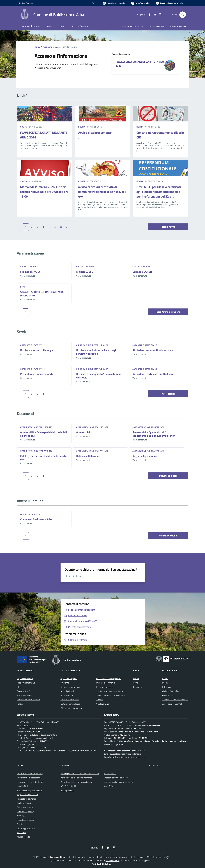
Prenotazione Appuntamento (30, 790)
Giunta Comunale (29, 267)
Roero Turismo (110, 773)
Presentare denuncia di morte (37, 374)
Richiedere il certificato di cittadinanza (154, 374)
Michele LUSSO (85, 272)
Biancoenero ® (113, 860)
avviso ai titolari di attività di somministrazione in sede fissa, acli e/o (102, 192)
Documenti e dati (168, 476)
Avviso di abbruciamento (95, 133)
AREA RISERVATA (101, 864)
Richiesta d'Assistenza (27, 799)
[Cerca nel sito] (183, 15)
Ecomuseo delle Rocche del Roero (118, 782)
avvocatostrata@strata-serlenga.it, (126, 754)
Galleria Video (168, 695)
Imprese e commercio (106, 683)
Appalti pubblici (67, 691)
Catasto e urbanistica (70, 700)
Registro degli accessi (145, 456)
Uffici (23, 287)
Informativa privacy (25, 811)
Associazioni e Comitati (172, 704)
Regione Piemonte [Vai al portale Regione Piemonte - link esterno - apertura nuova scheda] (26, 3)
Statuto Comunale (25, 807)
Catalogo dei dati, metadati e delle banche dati (44, 458)
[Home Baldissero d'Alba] (52, 15)
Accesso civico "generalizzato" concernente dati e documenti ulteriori (154, 434)
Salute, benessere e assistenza (110, 691)
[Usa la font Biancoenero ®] (114, 3)
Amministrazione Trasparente (30, 773)
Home (37, 47)
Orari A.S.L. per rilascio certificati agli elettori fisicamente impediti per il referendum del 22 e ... (159, 192)
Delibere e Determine (88, 456)
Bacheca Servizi (24, 803)
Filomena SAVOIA (30, 272)
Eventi (165, 678)
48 (61, 227)
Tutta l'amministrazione (168, 312)
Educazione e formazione (71, 708)
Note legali (22, 816)
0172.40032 (26, 725)
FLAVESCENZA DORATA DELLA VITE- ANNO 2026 (140, 64)
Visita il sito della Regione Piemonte (76, 778)
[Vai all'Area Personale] (169, 3)
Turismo (100, 700)
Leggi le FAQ (22, 786)
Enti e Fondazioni (24, 695)
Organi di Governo (25, 678)
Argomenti (48, 47)
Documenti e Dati (25, 691)
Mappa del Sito (23, 837)
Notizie (136, 678)
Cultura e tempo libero (70, 704)
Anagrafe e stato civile (32, 345)
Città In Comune (158, 857)
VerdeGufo (108, 786)
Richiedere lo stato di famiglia (37, 350)
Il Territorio (167, 687)
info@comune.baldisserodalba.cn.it (38, 738)
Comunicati (138, 687)
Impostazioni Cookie (26, 820)
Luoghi (165, 683)
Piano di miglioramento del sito (30, 782)
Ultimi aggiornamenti (26, 828)
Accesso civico (84, 432)
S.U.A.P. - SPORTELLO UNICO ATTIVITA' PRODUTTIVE (42, 294)
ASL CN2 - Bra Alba (69, 786)
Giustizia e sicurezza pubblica (92, 345)
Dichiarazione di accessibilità (29, 778)
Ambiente (65, 683)
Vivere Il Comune (168, 536)
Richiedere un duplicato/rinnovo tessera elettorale (99, 376)
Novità (24, 127)
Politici (20, 704)
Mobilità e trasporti (105, 687)
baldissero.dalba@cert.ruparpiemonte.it (40, 735)
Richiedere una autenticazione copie (153, 350)
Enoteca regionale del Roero (116, 778)
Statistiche (22, 833)
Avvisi (136, 683)
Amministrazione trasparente (36, 427)
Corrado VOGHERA (143, 272)
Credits (20, 824)
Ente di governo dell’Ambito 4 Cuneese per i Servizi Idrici (85, 773)
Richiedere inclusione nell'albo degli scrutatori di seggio (96, 352)
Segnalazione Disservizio (28, 795)
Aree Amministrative (26, 683)
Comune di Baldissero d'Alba (36, 519)
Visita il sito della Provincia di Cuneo (76, 782)
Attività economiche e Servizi (175, 700)
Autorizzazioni (67, 695)
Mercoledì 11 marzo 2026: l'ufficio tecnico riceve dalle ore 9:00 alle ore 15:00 (44, 192)
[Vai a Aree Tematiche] (140, 3)
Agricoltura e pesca (69, 678)
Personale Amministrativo (28, 700)
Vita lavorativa (103, 704)
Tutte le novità (168, 227)
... (55, 227)
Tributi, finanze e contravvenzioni (111, 695)
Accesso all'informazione (133, 26)
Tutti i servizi (168, 394)
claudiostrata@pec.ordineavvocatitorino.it (126, 757)
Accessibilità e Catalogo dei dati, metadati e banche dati (44, 434)
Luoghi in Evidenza (30, 514)
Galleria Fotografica (171, 691)
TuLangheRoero (67, 790)
